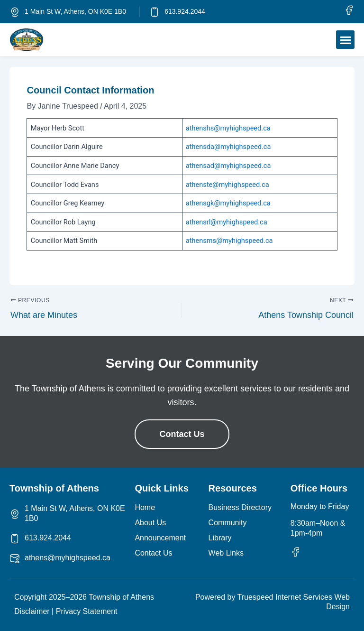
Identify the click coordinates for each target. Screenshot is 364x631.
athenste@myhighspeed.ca (227, 185)
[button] (345, 40)
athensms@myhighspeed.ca (229, 241)
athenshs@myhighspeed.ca (228, 128)
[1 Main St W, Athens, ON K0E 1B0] (15, 12)
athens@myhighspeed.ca (68, 558)
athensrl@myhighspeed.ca (227, 222)
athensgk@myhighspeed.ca (228, 203)
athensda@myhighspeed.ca (228, 147)
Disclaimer (32, 611)
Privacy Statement (87, 611)
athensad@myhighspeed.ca (228, 166)
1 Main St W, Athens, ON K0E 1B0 (75, 11)
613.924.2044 (185, 11)
